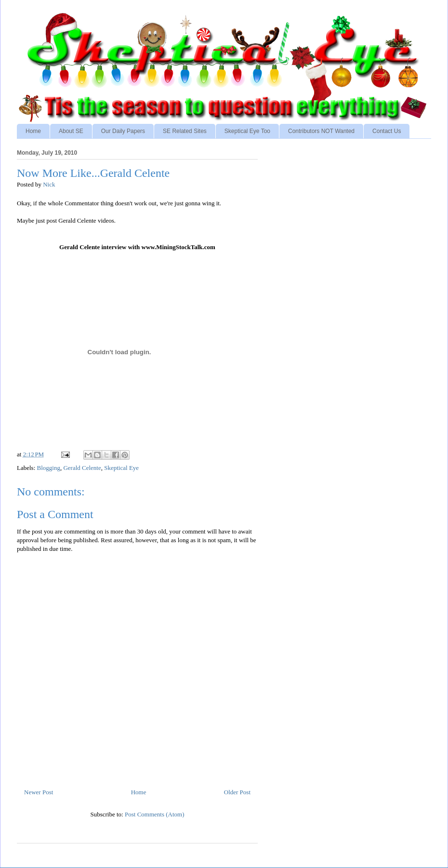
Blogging (49, 468)
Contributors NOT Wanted (321, 131)
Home (33, 131)
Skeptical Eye (121, 468)
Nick (49, 184)
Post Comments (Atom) (155, 814)
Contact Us (387, 131)
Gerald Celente (82, 468)
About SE (71, 131)
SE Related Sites (185, 131)
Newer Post (39, 792)
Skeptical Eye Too (247, 131)
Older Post (237, 792)
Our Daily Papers (123, 131)
